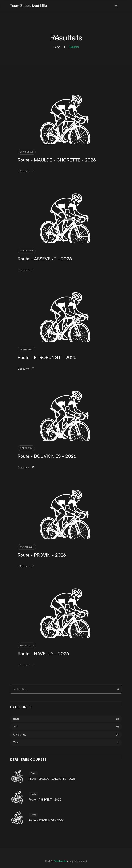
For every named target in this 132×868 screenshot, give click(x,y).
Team (16, 742)
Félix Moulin (60, 861)
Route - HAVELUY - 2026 (43, 654)
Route (16, 719)
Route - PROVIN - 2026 (42, 555)
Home (57, 47)
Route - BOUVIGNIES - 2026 (47, 456)
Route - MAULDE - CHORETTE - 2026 (57, 160)
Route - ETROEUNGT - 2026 (47, 357)
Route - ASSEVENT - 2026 (45, 259)
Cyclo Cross (20, 735)
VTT (15, 727)
